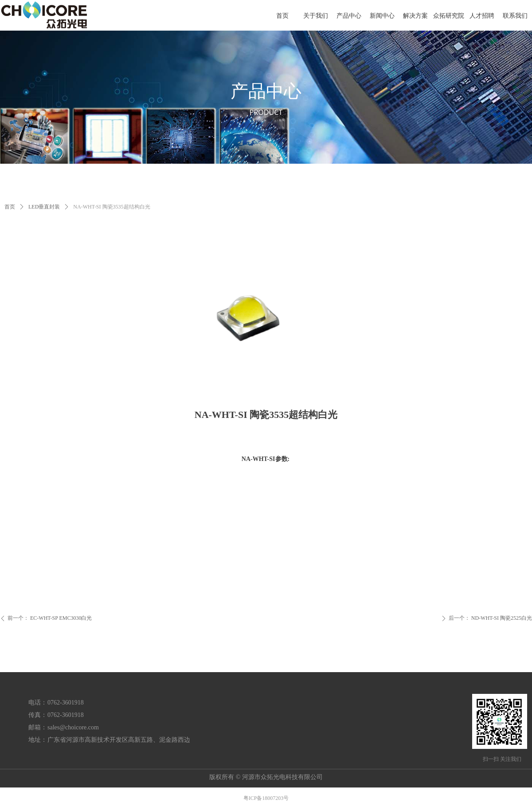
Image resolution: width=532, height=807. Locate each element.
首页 (10, 207)
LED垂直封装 (44, 207)
